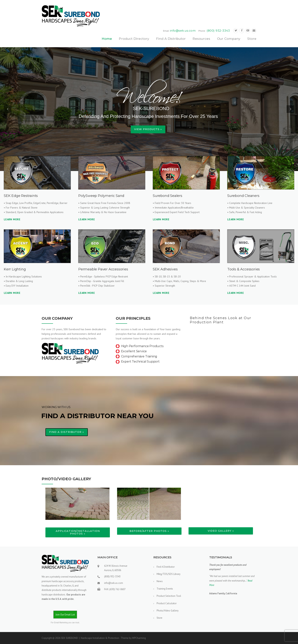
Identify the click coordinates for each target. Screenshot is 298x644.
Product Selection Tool (169, 596)
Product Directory (134, 39)
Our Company (229, 39)
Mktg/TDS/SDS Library (168, 574)
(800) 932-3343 (218, 31)
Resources (201, 39)
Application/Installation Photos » (78, 532)
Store (252, 39)
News (160, 581)
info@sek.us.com (183, 31)
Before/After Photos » (149, 531)
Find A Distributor (171, 39)
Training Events (165, 589)
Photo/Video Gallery (168, 611)
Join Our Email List (65, 615)
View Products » (148, 129)
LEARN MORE (12, 219)
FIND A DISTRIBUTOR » (67, 432)
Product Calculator (167, 603)
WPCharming (139, 638)
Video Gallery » (221, 531)
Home (107, 39)
